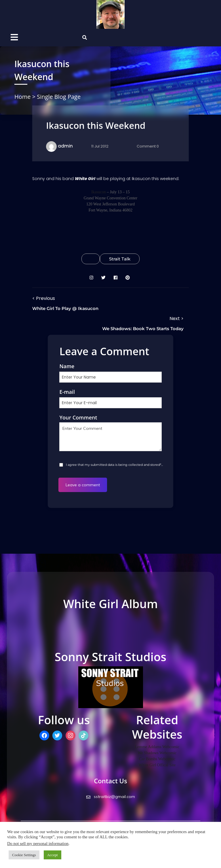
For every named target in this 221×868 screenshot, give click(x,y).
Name (67, 366)
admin (65, 146)
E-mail (67, 392)
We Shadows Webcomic (157, 753)
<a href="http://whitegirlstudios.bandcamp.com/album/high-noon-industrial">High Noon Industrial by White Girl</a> (110, 631)
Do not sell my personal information (38, 844)
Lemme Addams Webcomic (157, 747)
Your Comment (78, 417)
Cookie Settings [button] (24, 855)
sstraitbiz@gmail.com (111, 797)
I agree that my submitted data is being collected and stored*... (114, 465)
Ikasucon (99, 192)
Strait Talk (120, 259)
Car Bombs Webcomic (157, 759)
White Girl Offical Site (157, 765)
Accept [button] (53, 855)
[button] (27, 38)
